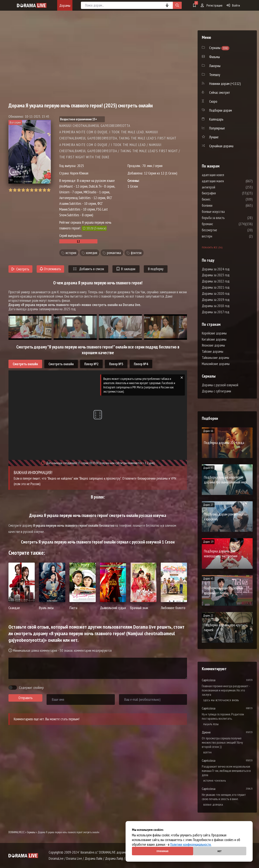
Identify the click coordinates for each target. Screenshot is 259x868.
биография (222, 193)
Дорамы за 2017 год (216, 312)
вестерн (220, 236)
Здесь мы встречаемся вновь (221, 700)
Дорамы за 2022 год (216, 281)
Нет (220, 851)
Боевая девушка (213, 805)
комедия (92, 253)
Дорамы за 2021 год (216, 287)
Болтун (208, 752)
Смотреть (20, 269)
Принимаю (163, 851)
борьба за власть (226, 218)
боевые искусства (226, 212)
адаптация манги (226, 181)
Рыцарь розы (211, 724)
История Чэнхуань (215, 781)
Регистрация (212, 5)
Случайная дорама (221, 146)
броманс (220, 224)
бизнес (219, 199)
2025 (80, 166)
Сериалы (31, 832)
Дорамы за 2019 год (216, 300)
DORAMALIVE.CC (17, 832)
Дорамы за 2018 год (216, 306)
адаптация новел (226, 175)
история (71, 253)
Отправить (26, 698)
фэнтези (136, 253)
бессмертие (222, 230)
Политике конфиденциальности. (191, 844)
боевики (220, 205)
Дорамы (65, 5)
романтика (114, 253)
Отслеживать (50, 269)
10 (49, 190)
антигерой (221, 187)
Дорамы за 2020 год (216, 294)
